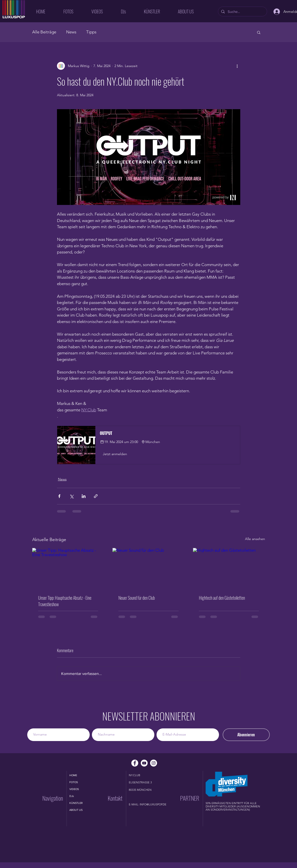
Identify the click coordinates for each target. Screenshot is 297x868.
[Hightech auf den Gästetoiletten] (229, 568)
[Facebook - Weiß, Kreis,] (135, 763)
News (71, 32)
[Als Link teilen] (96, 496)
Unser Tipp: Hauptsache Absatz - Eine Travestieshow (65, 601)
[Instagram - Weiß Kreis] (154, 763)
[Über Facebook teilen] (59, 496)
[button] (259, 32)
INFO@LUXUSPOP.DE (153, 804)
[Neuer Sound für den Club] (148, 568)
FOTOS (74, 782)
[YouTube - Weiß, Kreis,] (144, 763)
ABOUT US (76, 810)
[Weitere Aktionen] (237, 66)
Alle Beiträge (44, 32)
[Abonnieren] (246, 735)
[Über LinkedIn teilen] (84, 496)
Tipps (91, 32)
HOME (73, 775)
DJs (72, 796)
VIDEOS (74, 789)
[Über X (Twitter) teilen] (71, 496)
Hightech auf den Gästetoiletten (222, 598)
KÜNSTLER (76, 803)
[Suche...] (242, 12)
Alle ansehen (255, 539)
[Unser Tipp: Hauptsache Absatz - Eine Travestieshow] (68, 568)
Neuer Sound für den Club (137, 598)
